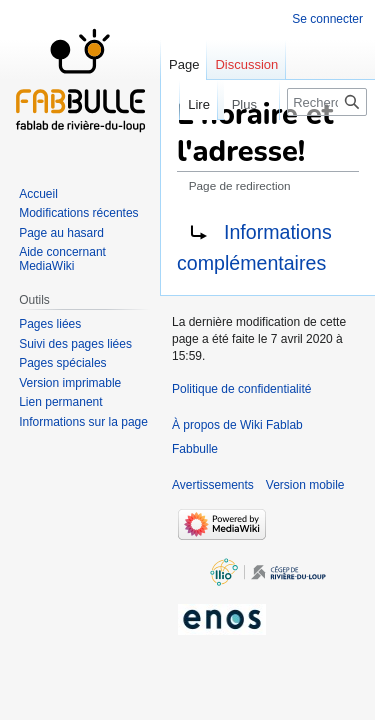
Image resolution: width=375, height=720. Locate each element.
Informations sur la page (83, 422)
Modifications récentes (78, 213)
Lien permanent (60, 402)
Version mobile (305, 485)
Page (184, 64)
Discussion (246, 64)
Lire (179, 104)
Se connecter (327, 19)
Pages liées (50, 324)
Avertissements (213, 485)
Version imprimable (70, 383)
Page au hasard (61, 233)
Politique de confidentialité (241, 389)
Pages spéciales (62, 363)
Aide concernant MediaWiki (62, 259)
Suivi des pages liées (75, 344)
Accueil (38, 194)
